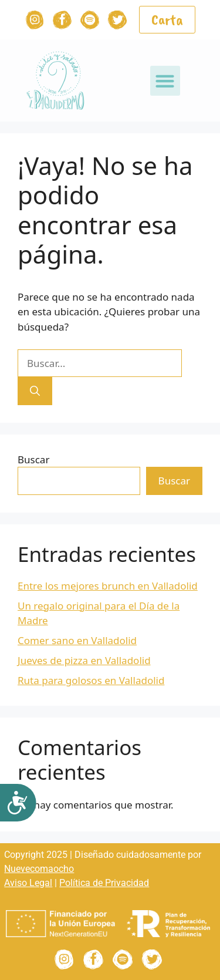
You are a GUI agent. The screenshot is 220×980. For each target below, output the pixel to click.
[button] (165, 81)
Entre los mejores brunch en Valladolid (108, 586)
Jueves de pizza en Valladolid (84, 660)
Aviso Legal (28, 883)
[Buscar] (35, 391)
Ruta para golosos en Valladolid (91, 680)
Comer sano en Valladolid (77, 640)
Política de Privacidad (104, 883)
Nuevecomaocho (39, 869)
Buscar (33, 459)
